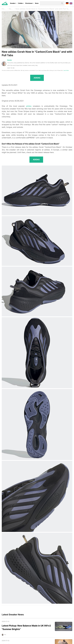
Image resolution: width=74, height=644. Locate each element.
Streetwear (29, 3)
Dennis (9, 60)
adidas (29, 106)
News (37, 3)
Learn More (66, 70)
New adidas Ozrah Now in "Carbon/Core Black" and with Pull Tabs (43, 9)
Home (4, 9)
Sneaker (13, 3)
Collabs (20, 3)
